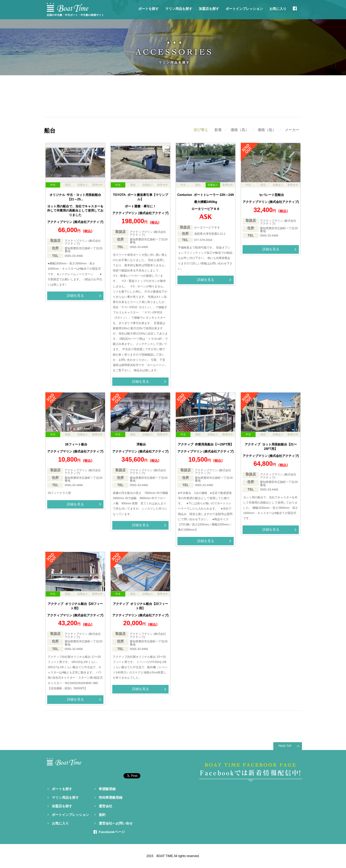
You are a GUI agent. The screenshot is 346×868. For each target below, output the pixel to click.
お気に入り (278, 9)
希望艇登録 (107, 789)
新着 (218, 130)
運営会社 (106, 806)
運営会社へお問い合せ (116, 823)
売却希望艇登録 (111, 798)
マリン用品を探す (179, 9)
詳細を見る (75, 296)
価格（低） (267, 130)
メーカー (292, 130)
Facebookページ (112, 832)
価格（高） (240, 130)
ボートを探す (149, 9)
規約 (102, 815)
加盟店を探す (209, 9)
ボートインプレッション (244, 9)
